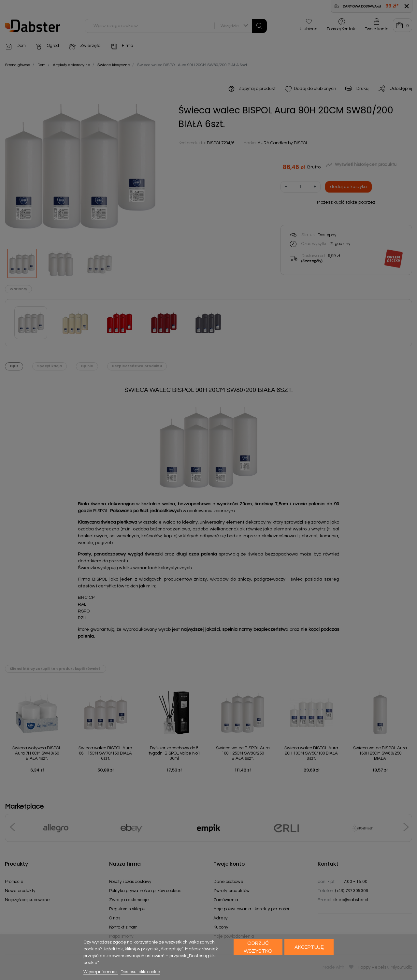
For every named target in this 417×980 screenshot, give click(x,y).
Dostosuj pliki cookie (140, 972)
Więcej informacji (101, 972)
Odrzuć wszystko (258, 947)
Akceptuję (309, 947)
